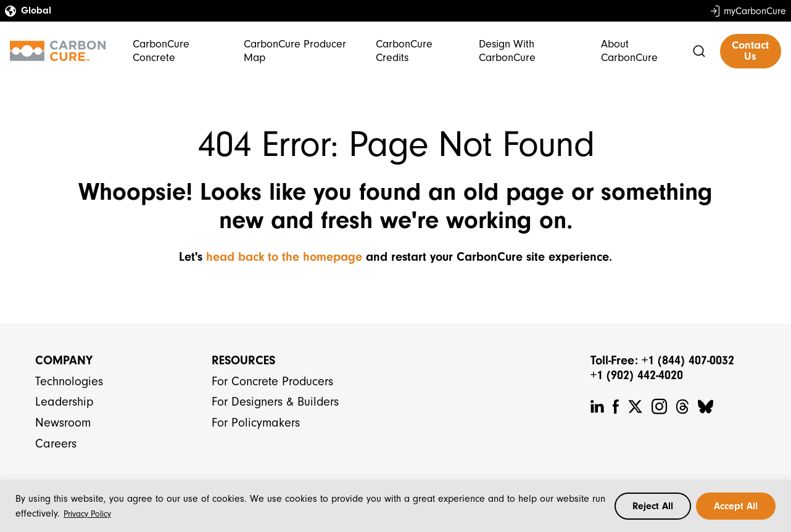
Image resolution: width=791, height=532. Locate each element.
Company (64, 360)
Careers (56, 444)
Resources (243, 360)
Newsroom (63, 423)
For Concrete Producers (272, 381)
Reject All (653, 506)
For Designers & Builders (275, 402)
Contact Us (750, 51)
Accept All (736, 506)
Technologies (69, 381)
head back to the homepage (284, 257)
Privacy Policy (87, 514)
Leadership (64, 402)
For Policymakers (256, 423)
